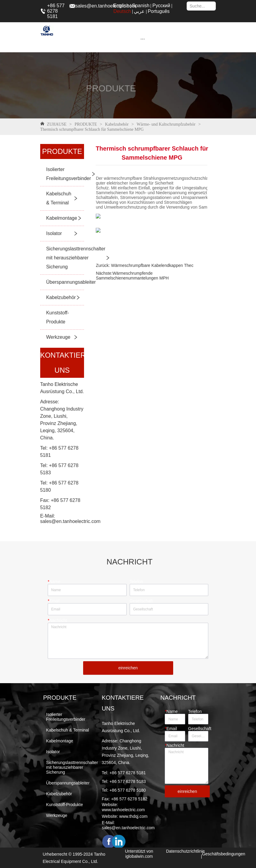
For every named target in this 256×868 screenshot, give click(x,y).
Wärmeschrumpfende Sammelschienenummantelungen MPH (132, 276)
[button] (143, 39)
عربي (139, 11)
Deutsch (122, 11)
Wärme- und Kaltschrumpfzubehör (166, 124)
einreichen (128, 668)
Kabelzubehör (117, 124)
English (121, 6)
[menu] (143, 39)
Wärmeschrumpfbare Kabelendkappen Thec (152, 265)
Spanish (141, 6)
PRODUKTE (86, 124)
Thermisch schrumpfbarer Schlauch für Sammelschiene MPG (92, 129)
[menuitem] (143, 39)
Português (159, 11)
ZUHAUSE (57, 124)
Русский (161, 6)
